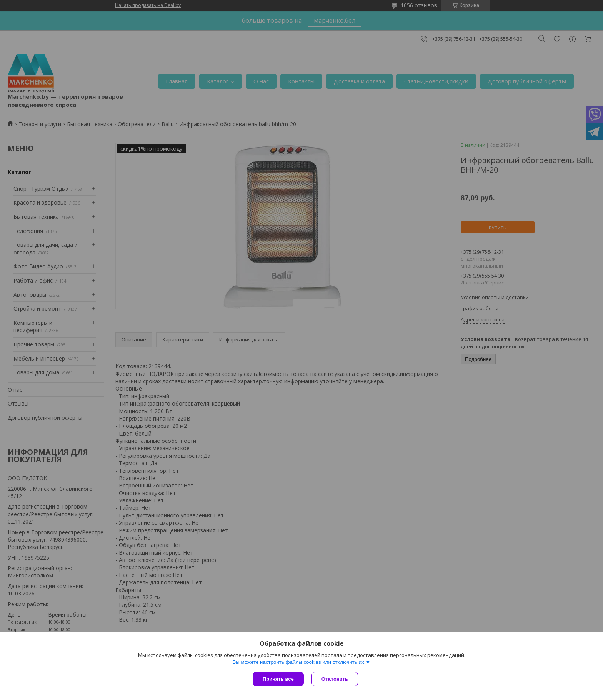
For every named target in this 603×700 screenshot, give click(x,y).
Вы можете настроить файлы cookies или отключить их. (299, 662)
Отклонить (335, 679)
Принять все (278, 679)
